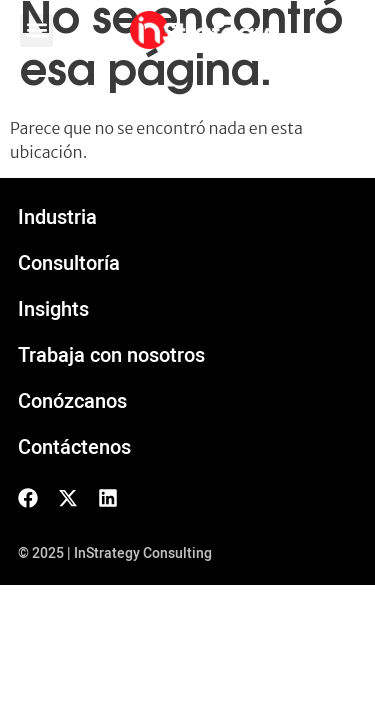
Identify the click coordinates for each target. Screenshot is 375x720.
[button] (36, 30)
